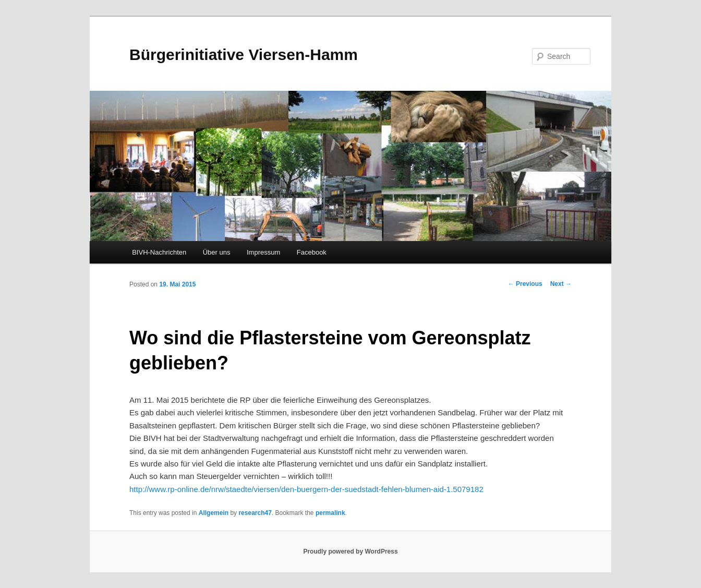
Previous (525, 284)
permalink (330, 513)
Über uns (217, 252)
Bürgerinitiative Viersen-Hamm (244, 55)
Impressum (263, 252)
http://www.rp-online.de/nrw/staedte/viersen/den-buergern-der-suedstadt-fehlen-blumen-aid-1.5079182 (306, 489)
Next (561, 284)
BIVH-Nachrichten (159, 252)
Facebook (312, 252)
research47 (255, 513)
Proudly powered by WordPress (350, 551)
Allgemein (214, 513)
